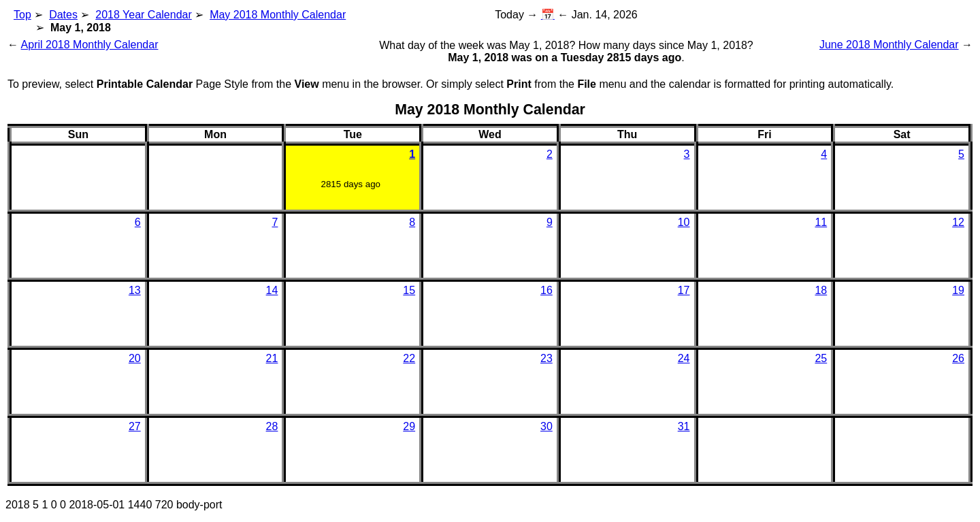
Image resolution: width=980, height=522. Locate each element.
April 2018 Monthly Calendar (90, 45)
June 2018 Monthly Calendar (889, 45)
